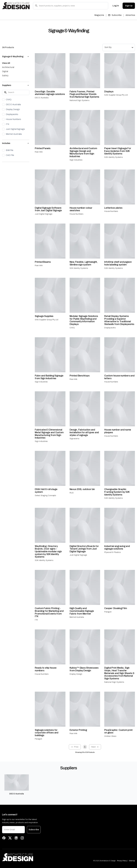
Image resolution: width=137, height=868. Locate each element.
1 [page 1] (85, 747)
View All (6, 63)
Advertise (130, 15)
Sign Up (129, 6)
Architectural (8, 67)
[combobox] (119, 47)
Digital (5, 71)
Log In (116, 6)
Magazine (99, 15)
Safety (5, 76)
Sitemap (132, 861)
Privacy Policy (122, 861)
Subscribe (115, 15)
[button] (16, 57)
